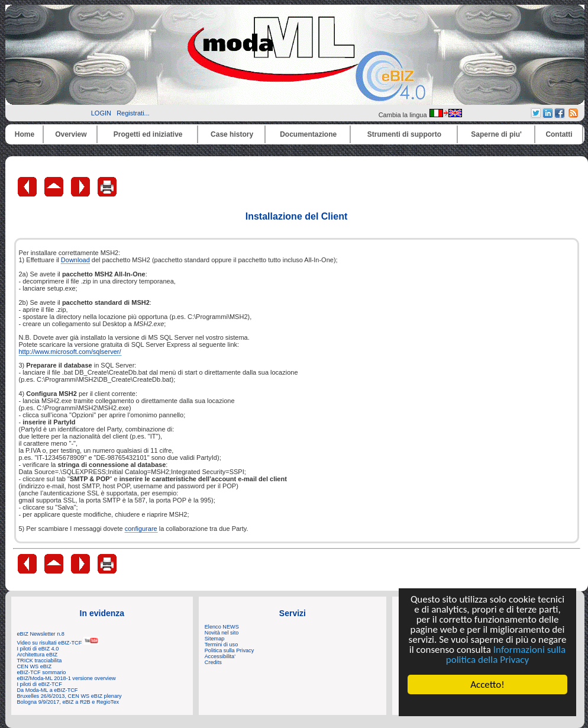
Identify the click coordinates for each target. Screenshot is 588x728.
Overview (71, 134)
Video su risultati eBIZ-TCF (58, 643)
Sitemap (215, 639)
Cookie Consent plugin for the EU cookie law (487, 705)
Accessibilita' (220, 656)
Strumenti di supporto (404, 134)
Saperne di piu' (496, 134)
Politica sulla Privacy (229, 650)
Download (75, 260)
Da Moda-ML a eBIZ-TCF (48, 690)
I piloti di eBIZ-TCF (40, 684)
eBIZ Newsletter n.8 (41, 634)
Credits (213, 662)
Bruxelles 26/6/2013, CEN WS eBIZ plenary (70, 696)
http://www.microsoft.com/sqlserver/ (70, 352)
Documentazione (308, 134)
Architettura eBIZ (38, 655)
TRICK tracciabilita (40, 661)
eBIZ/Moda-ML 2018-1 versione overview (67, 678)
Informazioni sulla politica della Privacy (506, 655)
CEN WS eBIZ (35, 666)
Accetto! (487, 684)
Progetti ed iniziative (148, 134)
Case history (232, 134)
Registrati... (133, 113)
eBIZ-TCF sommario (42, 672)
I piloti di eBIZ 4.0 (38, 649)
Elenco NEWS (222, 627)
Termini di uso (221, 645)
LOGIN (101, 113)
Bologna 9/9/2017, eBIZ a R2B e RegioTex (68, 702)
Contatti (559, 134)
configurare (141, 529)
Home (25, 134)
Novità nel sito (222, 633)
